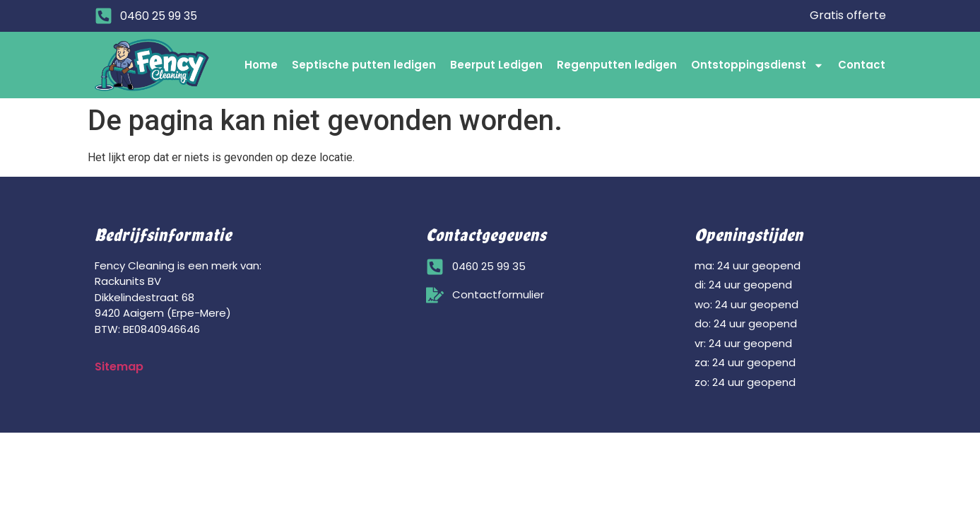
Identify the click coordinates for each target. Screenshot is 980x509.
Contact (862, 65)
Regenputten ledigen (617, 65)
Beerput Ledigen (496, 65)
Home (261, 65)
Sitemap (119, 367)
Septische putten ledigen (364, 65)
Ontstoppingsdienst (757, 65)
